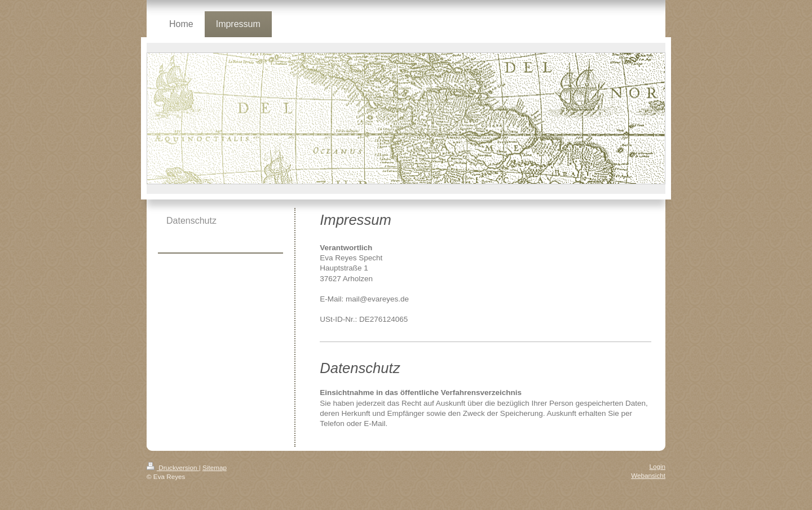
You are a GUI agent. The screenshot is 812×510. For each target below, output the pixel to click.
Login (657, 466)
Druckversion (173, 467)
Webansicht (648, 475)
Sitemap (215, 467)
